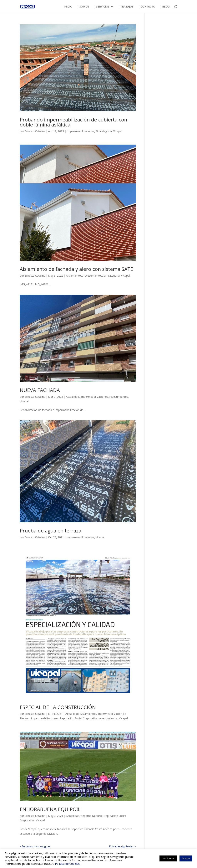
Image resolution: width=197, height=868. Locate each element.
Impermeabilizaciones (81, 131)
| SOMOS (83, 7)
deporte (86, 816)
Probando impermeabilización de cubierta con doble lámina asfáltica (73, 122)
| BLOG (165, 7)
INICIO (68, 7)
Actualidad (72, 397)
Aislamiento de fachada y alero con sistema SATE (76, 269)
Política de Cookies (67, 864)
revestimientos (93, 276)
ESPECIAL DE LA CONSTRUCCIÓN (58, 707)
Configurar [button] (168, 858)
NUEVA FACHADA (40, 390)
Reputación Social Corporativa (79, 718)
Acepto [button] (186, 858)
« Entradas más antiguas (35, 846)
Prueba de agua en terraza (50, 531)
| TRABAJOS (126, 7)
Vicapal (118, 131)
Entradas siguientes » (123, 846)
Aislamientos (74, 276)
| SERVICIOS (102, 7)
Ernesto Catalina (35, 131)
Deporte (97, 816)
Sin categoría (104, 131)
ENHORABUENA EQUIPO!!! (50, 809)
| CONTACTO (147, 7)
